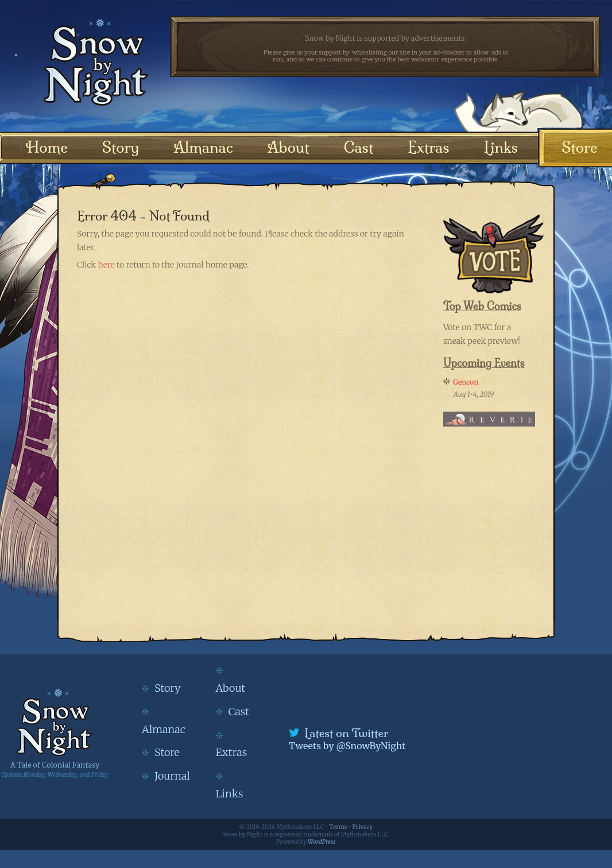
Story (121, 147)
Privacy (363, 827)
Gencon (466, 382)
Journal (172, 776)
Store (579, 147)
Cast (359, 147)
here (106, 265)
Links (501, 147)
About (288, 147)
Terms (338, 827)
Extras (428, 147)
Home (47, 147)
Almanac (203, 147)
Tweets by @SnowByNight (347, 746)
